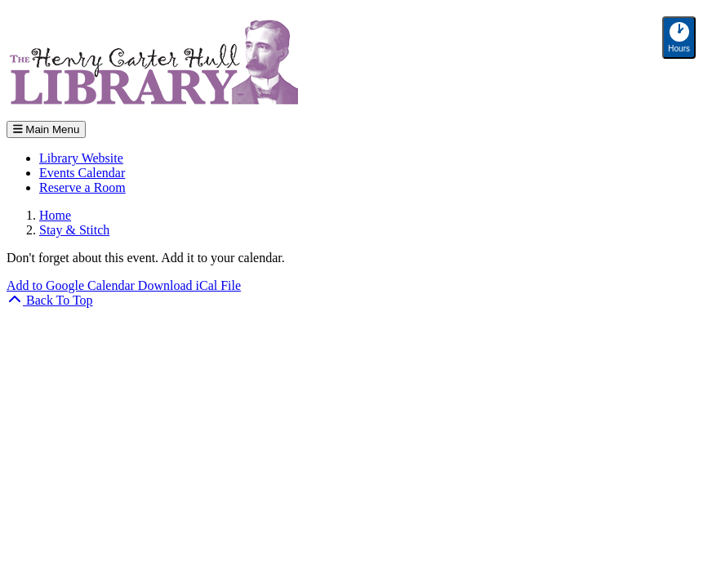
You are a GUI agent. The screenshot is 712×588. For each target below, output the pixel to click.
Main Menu (46, 129)
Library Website (81, 158)
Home (55, 215)
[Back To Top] (50, 300)
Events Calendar (82, 173)
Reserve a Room (82, 187)
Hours (682, 38)
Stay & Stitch (74, 230)
